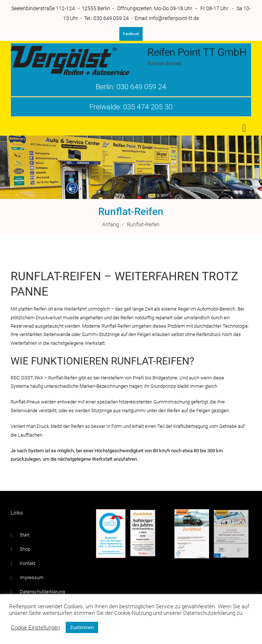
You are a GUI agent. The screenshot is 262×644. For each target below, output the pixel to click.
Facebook (131, 34)
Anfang (111, 225)
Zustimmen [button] (82, 627)
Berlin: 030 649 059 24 (131, 87)
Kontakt (28, 563)
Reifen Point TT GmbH (197, 52)
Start (25, 535)
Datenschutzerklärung (42, 592)
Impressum (32, 577)
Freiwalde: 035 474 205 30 (131, 107)
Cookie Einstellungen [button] (36, 628)
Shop (25, 549)
